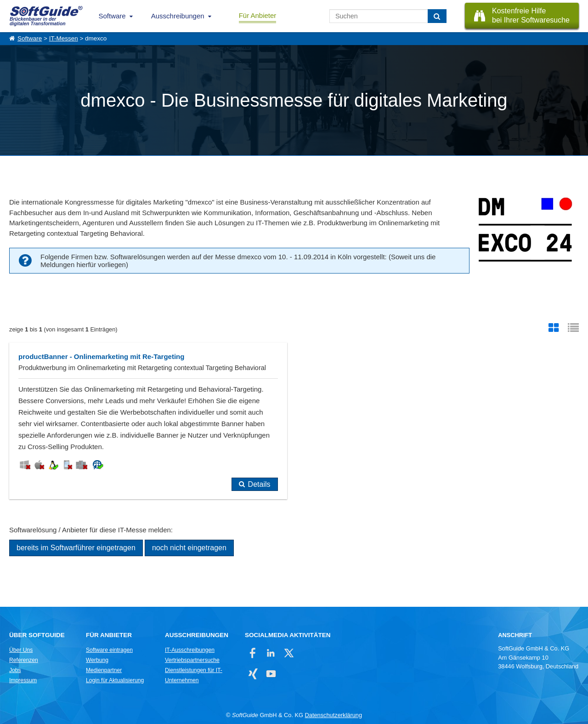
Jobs (15, 670)
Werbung (97, 660)
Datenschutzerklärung (334, 715)
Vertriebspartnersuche (192, 660)
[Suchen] (437, 16)
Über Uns (21, 650)
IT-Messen (64, 38)
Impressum (23, 680)
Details (259, 484)
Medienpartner (104, 670)
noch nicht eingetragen (189, 548)
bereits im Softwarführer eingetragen (76, 548)
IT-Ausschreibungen (190, 650)
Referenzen (24, 660)
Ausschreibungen (178, 16)
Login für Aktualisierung (115, 680)
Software (112, 16)
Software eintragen (109, 650)
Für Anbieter (258, 15)
